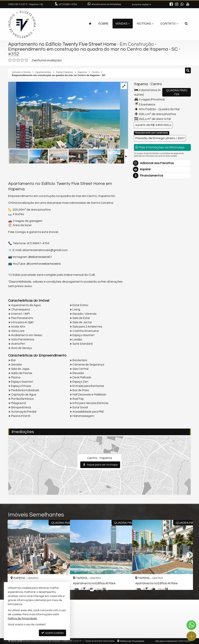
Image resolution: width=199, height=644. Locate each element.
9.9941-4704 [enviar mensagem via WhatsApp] (68, 4)
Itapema (141, 84)
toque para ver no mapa (100, 465)
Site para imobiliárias (166, 641)
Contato (169, 24)
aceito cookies (52, 633)
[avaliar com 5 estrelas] (26, 60)
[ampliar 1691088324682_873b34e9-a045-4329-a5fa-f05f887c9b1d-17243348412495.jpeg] (64, 115)
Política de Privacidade (132, 641)
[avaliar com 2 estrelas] (14, 60)
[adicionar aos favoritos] (125, 583)
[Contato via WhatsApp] (191, 625)
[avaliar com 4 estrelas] (22, 60)
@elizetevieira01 (40, 257)
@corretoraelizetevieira (44, 264)
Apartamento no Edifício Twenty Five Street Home (63, 44)
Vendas (123, 24)
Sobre (103, 24)
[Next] (190, 555)
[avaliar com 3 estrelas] (18, 60)
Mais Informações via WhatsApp (160, 147)
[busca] (186, 24)
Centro (156, 84)
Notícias (145, 24)
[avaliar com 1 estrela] (10, 60)
